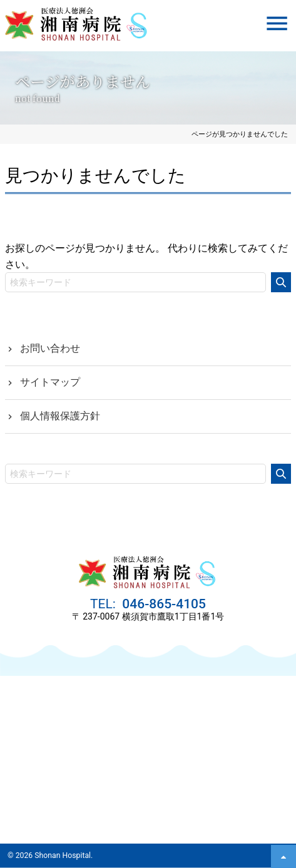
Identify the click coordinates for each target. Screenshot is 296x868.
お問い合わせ (50, 348)
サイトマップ (50, 382)
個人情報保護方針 (60, 416)
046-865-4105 (162, 604)
